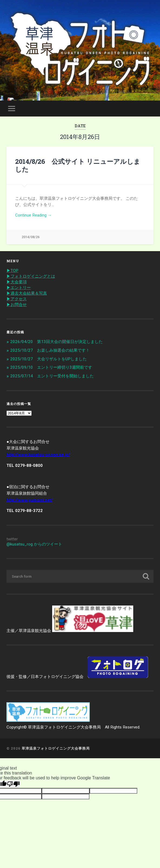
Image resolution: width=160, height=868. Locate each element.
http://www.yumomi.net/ (30, 500)
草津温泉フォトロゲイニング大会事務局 (56, 748)
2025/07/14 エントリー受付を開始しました (52, 376)
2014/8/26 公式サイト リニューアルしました (78, 165)
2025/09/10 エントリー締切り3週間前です (51, 367)
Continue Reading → (33, 215)
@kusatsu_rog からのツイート (34, 544)
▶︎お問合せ (17, 305)
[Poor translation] (13, 784)
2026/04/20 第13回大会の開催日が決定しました (56, 342)
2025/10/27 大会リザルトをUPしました (49, 359)
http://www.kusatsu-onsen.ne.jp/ (38, 455)
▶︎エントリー (19, 288)
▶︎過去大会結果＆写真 (27, 293)
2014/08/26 (31, 237)
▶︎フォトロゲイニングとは (31, 276)
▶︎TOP (12, 271)
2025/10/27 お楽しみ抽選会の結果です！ (50, 350)
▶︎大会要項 (17, 282)
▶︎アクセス (17, 299)
